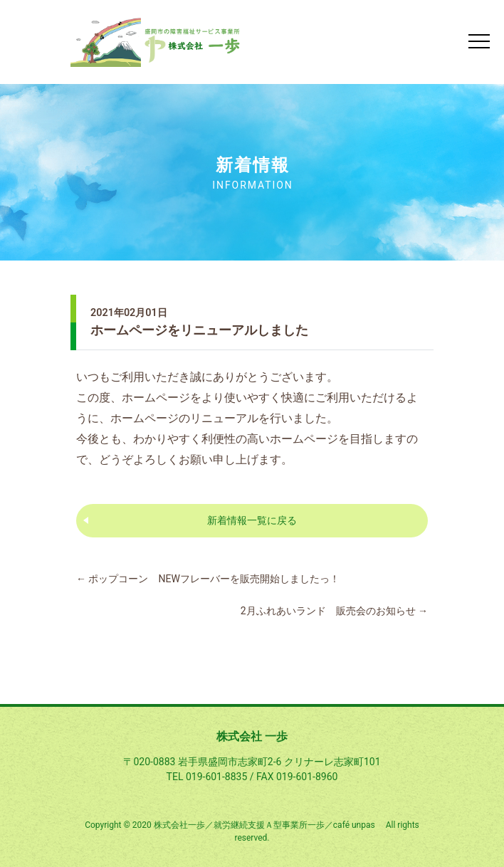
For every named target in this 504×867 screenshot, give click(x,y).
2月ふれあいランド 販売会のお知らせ (334, 611)
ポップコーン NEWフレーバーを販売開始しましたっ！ (208, 579)
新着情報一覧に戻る (252, 520)
